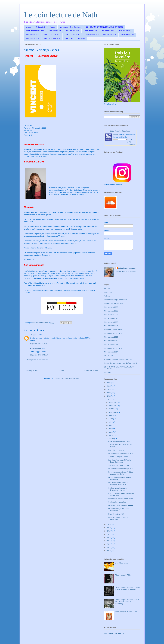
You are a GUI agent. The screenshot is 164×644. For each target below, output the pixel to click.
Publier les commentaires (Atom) (67, 378)
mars (111, 432)
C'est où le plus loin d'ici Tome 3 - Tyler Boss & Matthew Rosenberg (127, 602)
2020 (109, 524)
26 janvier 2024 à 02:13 (39, 355)
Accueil (29, 27)
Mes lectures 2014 (33, 39)
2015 (109, 541)
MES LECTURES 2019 (73, 35)
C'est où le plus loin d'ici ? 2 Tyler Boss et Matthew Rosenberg (127, 588)
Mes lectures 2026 (55, 31)
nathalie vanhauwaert (127, 268)
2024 (109, 389)
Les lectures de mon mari (35, 31)
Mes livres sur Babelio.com (114, 633)
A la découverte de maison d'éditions (118, 359)
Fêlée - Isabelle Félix (123, 575)
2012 (109, 551)
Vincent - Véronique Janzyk (119, 465)
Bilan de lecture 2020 (116, 514)
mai (110, 425)
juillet (111, 419)
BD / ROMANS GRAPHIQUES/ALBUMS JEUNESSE (104, 27)
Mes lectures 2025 (73, 31)
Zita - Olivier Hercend (116, 450)
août (111, 415)
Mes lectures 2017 (127, 35)
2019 (109, 528)
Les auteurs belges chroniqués (71, 27)
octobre (112, 409)
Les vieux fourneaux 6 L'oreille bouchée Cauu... (120, 461)
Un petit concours (121, 563)
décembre (113, 402)
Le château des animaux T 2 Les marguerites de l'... (121, 473)
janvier (112, 439)
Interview (81, 39)
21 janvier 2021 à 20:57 (39, 344)
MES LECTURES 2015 (52, 39)
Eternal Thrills (36, 348)
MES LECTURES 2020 (52, 35)
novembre (113, 406)
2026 (109, 383)
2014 (109, 544)
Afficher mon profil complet (126, 272)
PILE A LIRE (69, 39)
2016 (109, 538)
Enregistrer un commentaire (38, 360)
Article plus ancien (91, 371)
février (111, 435)
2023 (109, 393)
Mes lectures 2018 (92, 35)
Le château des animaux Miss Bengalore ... (120, 478)
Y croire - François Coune (118, 457)
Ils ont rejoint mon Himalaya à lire (121, 453)
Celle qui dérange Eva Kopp (119, 441)
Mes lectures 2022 (125, 31)
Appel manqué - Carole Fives (126, 612)
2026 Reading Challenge (120, 131)
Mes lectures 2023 (108, 31)
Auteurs (52, 27)
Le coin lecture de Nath (61, 15)
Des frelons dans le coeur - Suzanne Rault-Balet (118, 484)
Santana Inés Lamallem (117, 502)
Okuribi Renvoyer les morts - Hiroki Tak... (119, 510)
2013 (109, 547)
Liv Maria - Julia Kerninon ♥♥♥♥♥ (121, 505)
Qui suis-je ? (41, 27)
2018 (109, 531)
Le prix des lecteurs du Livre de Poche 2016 (121, 363)
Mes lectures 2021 (33, 35)
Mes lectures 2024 (90, 31)
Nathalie (116, 135)
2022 (109, 396)
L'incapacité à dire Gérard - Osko (121, 499)
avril (111, 429)
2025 (109, 386)
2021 (109, 399)
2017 (109, 534)
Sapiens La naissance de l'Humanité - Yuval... (118, 489)
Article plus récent (33, 371)
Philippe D (34, 335)
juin (110, 422)
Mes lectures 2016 (110, 35)
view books (132, 144)
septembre (113, 412)
